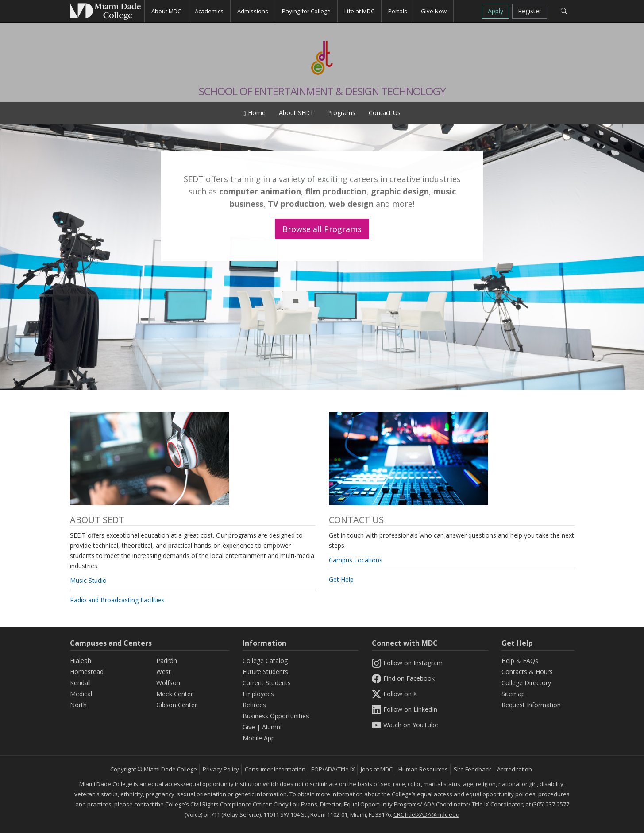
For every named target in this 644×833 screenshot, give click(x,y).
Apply (496, 11)
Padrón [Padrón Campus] (167, 661)
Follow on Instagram (407, 663)
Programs (341, 113)
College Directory (526, 683)
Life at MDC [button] (359, 11)
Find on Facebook (403, 678)
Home (254, 113)
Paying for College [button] (306, 11)
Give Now (434, 11)
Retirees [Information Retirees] (254, 705)
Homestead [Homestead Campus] (87, 672)
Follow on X (394, 694)
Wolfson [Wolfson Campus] (168, 683)
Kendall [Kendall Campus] (80, 683)
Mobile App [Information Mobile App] (259, 738)
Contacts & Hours (527, 672)
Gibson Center (177, 705)
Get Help (341, 579)
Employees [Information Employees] (258, 694)
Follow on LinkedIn (405, 709)
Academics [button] (209, 11)
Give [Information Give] (249, 727)
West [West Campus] (164, 672)
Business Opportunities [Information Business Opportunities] (276, 716)
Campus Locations (356, 560)
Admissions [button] (253, 11)
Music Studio (88, 580)
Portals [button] (398, 11)
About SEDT (296, 113)
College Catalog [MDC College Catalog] (265, 661)
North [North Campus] (78, 705)
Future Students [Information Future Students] (265, 672)
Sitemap (513, 694)
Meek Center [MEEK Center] (175, 694)
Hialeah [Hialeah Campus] (81, 661)
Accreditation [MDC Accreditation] (515, 769)
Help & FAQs (520, 661)
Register (530, 11)
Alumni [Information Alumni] (272, 727)
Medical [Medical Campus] (81, 694)
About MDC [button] (166, 11)
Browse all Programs (322, 229)
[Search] (564, 11)
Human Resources (423, 769)
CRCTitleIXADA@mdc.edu (426, 814)
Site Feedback (472, 769)
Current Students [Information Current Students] (267, 683)
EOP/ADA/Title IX (333, 769)
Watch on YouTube (405, 725)
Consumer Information (275, 769)
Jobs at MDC (377, 769)
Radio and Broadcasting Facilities (117, 600)
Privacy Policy (221, 769)
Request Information (531, 705)
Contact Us (385, 113)
